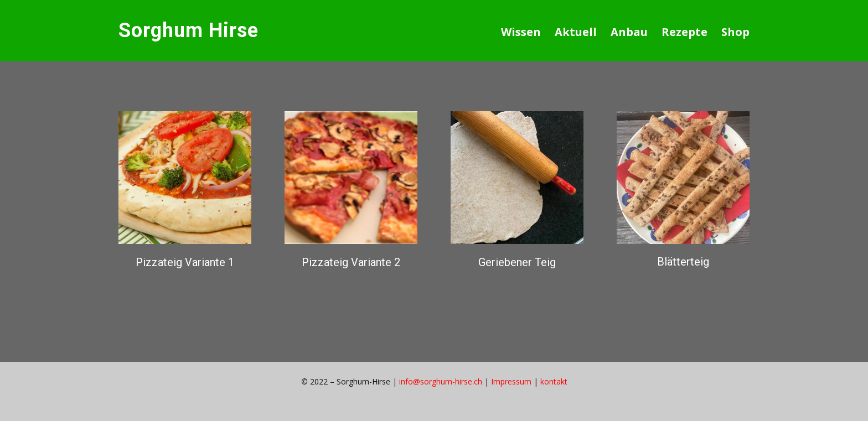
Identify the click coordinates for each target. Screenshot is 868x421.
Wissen (521, 32)
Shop (735, 32)
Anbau (629, 32)
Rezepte (684, 32)
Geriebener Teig (517, 262)
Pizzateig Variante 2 (351, 262)
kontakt (554, 381)
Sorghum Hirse (188, 30)
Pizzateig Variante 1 (185, 262)
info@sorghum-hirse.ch (441, 381)
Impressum (511, 381)
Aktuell (576, 32)
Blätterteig (683, 262)
